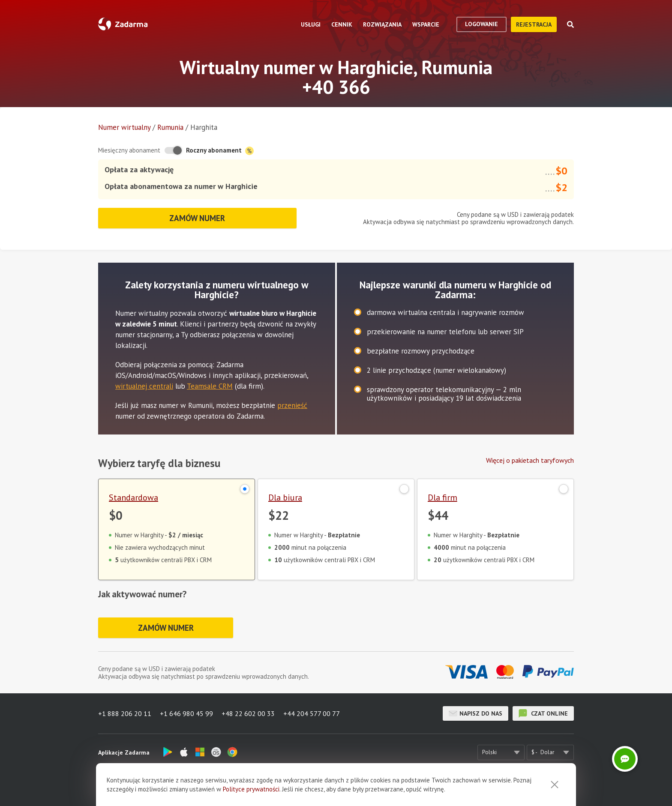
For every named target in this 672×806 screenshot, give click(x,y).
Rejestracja (534, 24)
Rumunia (170, 127)
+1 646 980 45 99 (186, 713)
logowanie (481, 24)
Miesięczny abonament (129, 150)
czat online (543, 713)
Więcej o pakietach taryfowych (530, 460)
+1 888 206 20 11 (125, 713)
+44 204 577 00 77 (312, 713)
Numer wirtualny (124, 127)
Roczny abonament (220, 151)
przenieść (292, 405)
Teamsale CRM (210, 386)
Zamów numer (197, 218)
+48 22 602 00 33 (248, 713)
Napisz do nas (475, 713)
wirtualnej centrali (144, 386)
